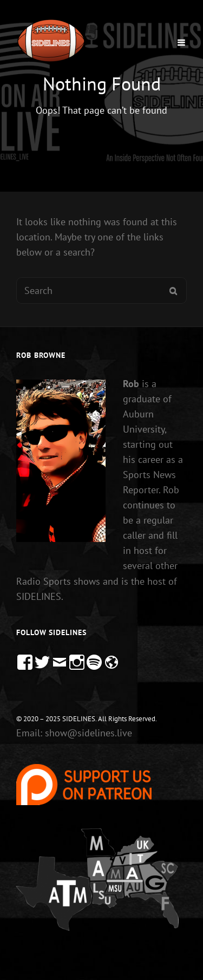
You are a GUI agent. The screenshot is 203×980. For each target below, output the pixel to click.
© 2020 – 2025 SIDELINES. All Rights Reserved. (87, 719)
